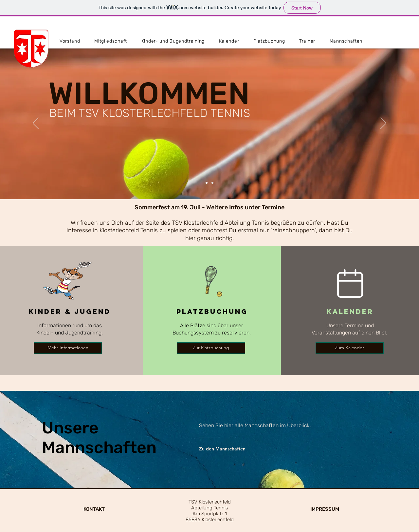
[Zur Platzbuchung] (211, 348)
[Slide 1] (207, 183)
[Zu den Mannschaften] (231, 449)
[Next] (383, 124)
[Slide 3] (212, 183)
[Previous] (36, 124)
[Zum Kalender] (350, 348)
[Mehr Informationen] (68, 348)
